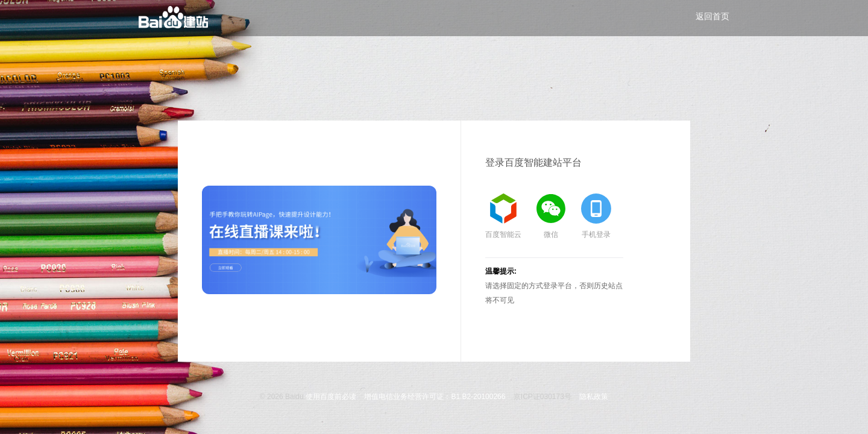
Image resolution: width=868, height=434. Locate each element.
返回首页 (712, 16)
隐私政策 (594, 397)
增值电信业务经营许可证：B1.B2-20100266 (435, 397)
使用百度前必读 (331, 397)
